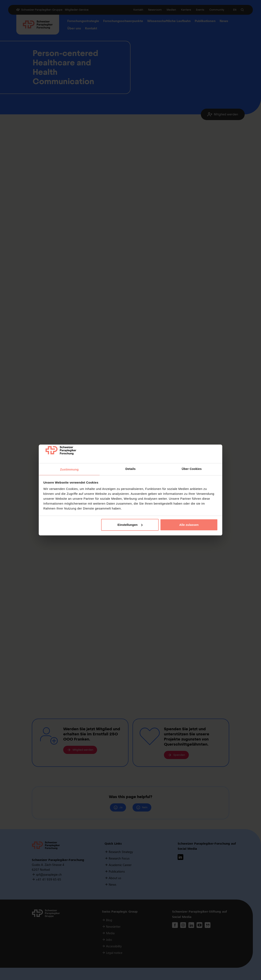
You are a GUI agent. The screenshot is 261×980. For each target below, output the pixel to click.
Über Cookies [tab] (192, 469)
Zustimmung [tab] (69, 469)
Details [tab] (130, 469)
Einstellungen (130, 525)
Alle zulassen (189, 525)
